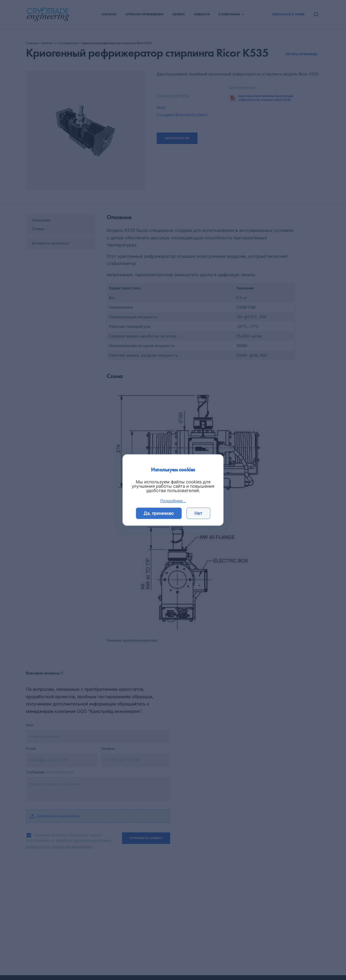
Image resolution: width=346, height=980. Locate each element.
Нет (198, 513)
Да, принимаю (159, 513)
